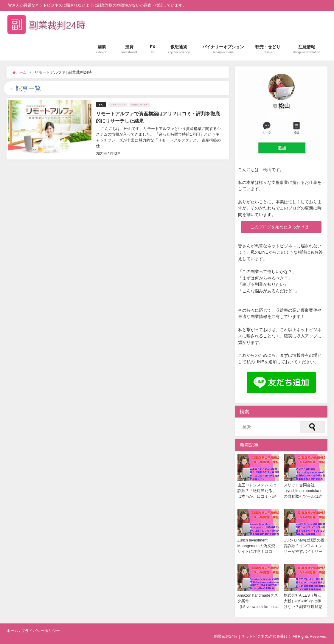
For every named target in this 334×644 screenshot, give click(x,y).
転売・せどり (268, 49)
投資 (129, 49)
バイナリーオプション (223, 49)
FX (153, 49)
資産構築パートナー (139, 105)
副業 (102, 49)
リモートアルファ (118, 105)
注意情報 (307, 49)
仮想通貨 (179, 49)
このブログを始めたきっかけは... (281, 227)
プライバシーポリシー (41, 631)
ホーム (12, 631)
